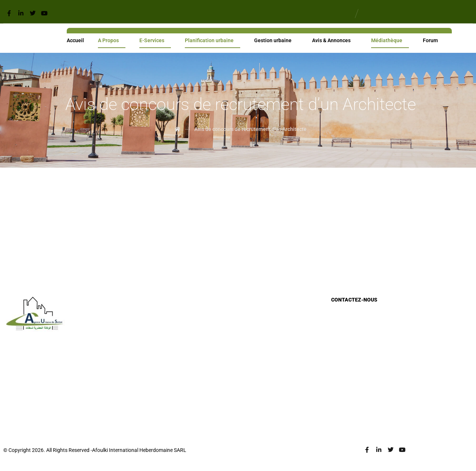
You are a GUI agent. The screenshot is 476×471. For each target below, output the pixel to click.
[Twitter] (33, 13)
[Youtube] (44, 13)
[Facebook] (9, 13)
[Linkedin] (21, 13)
